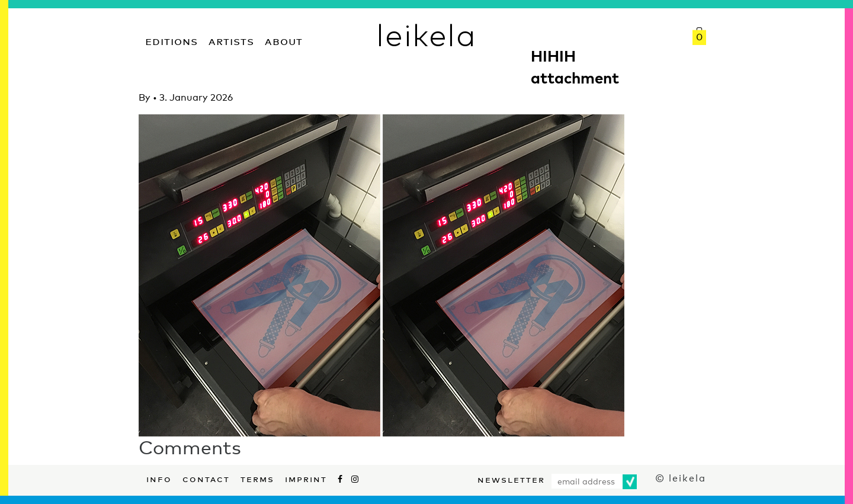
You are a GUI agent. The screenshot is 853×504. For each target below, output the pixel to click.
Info (159, 478)
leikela (426, 34)
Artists (231, 40)
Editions (171, 40)
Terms (257, 478)
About (284, 40)
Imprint (306, 478)
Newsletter (511, 479)
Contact (206, 478)
